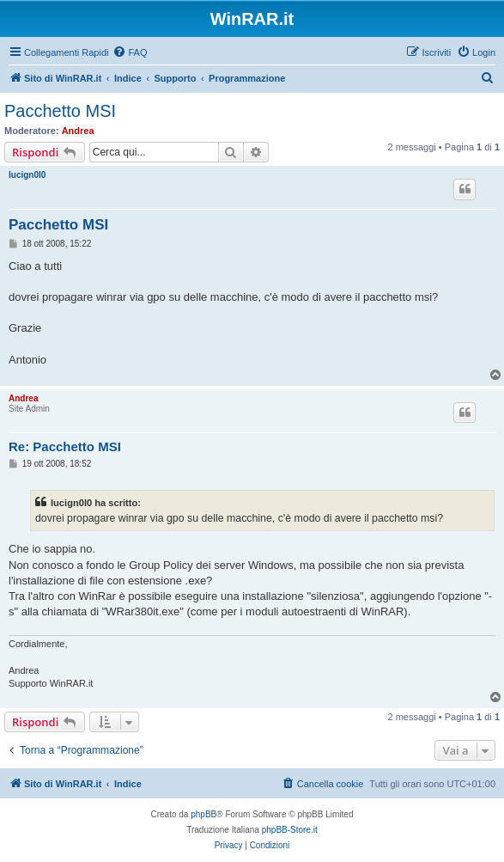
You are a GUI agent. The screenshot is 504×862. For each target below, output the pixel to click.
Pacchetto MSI (60, 111)
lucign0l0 (27, 175)
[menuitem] (130, 52)
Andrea (78, 131)
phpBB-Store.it (290, 830)
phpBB (203, 814)
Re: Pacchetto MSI (65, 446)
